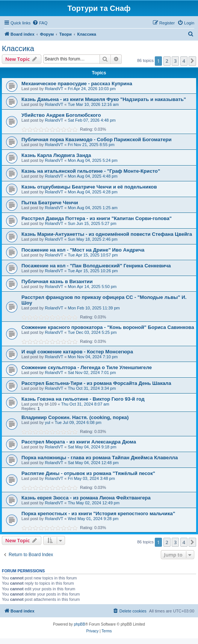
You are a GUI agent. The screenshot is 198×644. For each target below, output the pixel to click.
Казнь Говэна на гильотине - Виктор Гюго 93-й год (83, 399)
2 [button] (167, 61)
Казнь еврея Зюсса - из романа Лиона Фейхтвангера (86, 498)
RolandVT (54, 89)
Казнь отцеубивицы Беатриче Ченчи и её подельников (89, 187)
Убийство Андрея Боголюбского (61, 115)
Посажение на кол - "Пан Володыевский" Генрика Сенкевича (96, 266)
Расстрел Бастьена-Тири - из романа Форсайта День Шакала (96, 383)
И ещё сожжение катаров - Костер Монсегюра (77, 352)
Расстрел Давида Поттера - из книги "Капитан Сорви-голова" (97, 218)
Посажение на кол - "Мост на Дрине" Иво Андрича (83, 250)
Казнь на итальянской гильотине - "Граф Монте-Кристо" (91, 171)
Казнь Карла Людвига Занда (56, 155)
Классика (18, 48)
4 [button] (184, 61)
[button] (192, 61)
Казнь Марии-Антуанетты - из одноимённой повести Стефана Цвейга (107, 234)
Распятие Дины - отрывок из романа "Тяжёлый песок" (88, 473)
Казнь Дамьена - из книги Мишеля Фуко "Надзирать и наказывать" (104, 99)
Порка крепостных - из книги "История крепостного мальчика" (98, 514)
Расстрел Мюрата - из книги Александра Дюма (79, 442)
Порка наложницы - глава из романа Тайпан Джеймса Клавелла (100, 458)
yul (47, 422)
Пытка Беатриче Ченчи (50, 203)
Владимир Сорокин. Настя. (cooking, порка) (75, 417)
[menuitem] (40, 23)
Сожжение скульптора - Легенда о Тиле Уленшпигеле (87, 367)
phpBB (80, 624)
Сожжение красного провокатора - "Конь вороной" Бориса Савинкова (108, 327)
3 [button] (175, 61)
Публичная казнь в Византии (57, 281)
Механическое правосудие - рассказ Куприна (77, 84)
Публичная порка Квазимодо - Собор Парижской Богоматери (97, 140)
